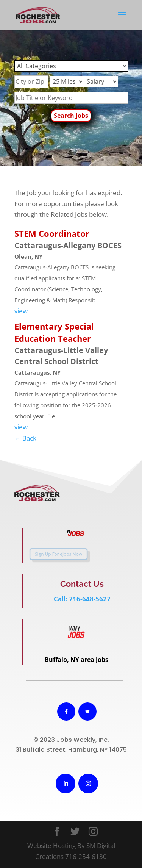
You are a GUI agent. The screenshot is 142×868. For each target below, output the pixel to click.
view (21, 311)
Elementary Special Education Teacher (54, 332)
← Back (25, 438)
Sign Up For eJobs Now (55, 554)
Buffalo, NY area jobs (76, 660)
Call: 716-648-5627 (82, 599)
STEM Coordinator (52, 233)
